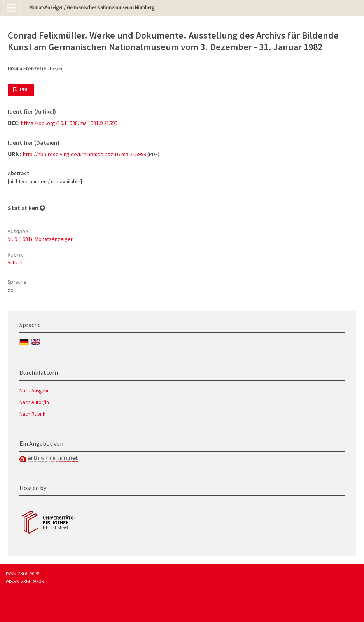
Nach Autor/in (34, 402)
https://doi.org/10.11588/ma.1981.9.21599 (69, 123)
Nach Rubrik (32, 414)
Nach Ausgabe (34, 391)
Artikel (15, 262)
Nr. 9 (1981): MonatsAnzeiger (40, 239)
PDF (24, 90)
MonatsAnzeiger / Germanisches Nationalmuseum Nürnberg (92, 8)
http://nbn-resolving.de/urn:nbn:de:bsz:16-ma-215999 (85, 154)
